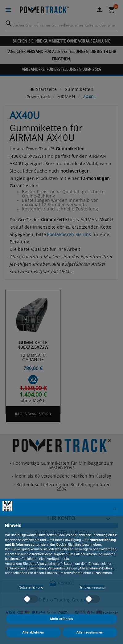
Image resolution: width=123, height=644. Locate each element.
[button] (115, 508)
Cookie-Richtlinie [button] (69, 544)
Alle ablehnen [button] (33, 632)
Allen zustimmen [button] (90, 632)
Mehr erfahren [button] (61, 619)
